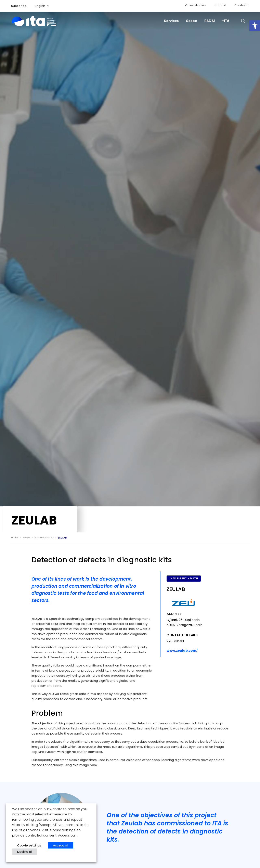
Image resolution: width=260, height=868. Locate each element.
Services (171, 21)
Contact (241, 5)
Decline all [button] (25, 852)
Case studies (196, 5)
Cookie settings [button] (29, 845)
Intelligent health (184, 578)
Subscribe (19, 6)
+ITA (226, 21)
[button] (255, 26)
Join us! (220, 5)
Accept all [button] (61, 845)
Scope (192, 21)
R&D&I (210, 21)
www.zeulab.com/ (182, 651)
